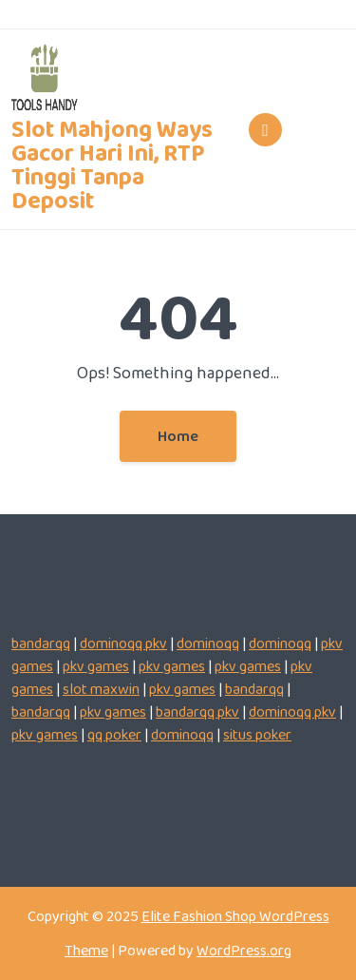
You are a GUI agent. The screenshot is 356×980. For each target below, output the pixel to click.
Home (178, 436)
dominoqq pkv (123, 643)
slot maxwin (101, 689)
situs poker (257, 734)
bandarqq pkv (197, 711)
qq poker (114, 734)
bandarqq (41, 643)
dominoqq (208, 643)
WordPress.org (244, 950)
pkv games (96, 666)
